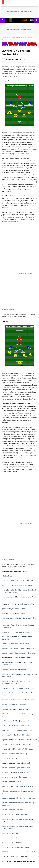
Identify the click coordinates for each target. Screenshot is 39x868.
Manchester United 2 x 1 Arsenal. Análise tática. (19, 786)
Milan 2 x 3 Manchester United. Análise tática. (18, 648)
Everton (5, 45)
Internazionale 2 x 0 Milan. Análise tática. (16, 658)
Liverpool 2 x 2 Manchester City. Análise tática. (18, 700)
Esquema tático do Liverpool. (12, 838)
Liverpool (22, 45)
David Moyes (32, 43)
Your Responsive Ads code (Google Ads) (20, 11)
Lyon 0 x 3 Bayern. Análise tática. (13, 609)
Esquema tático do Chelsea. (12, 782)
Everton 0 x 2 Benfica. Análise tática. (15, 704)
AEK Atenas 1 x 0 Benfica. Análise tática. (16, 735)
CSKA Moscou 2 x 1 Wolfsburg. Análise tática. (18, 688)
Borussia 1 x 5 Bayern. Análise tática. (15, 772)
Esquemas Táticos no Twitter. (16, 571)
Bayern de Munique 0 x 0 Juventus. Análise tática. (19, 740)
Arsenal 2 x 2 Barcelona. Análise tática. (15, 644)
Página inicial (6, 37)
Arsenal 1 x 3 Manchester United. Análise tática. (19, 653)
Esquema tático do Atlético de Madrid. (15, 847)
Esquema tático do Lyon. (10, 758)
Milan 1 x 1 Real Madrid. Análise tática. (15, 709)
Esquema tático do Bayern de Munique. (16, 768)
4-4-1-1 (11, 43)
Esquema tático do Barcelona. (12, 810)
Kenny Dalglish (13, 45)
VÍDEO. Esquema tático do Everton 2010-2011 (18, 581)
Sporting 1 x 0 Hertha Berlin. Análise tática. (17, 730)
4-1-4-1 (5, 43)
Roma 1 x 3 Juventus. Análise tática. (14, 777)
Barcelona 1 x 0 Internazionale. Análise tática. (18, 604)
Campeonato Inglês (20, 43)
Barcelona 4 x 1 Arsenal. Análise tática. (15, 632)
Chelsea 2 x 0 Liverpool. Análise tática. (15, 726)
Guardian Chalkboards (9, 310)
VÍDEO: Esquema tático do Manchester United (18, 852)
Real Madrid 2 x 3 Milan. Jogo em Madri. (16, 721)
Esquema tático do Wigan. (11, 833)
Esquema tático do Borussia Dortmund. (16, 763)
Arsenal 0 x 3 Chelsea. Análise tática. (15, 669)
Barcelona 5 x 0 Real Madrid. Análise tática (17, 585)
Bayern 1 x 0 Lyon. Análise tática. (13, 613)
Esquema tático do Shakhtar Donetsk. (15, 814)
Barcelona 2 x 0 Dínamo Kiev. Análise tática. (17, 749)
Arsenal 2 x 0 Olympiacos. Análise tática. (16, 744)
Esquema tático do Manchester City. (15, 754)
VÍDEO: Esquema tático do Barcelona (15, 856)
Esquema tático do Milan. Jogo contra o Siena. (18, 798)
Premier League (17, 37)
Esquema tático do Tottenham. (13, 842)
